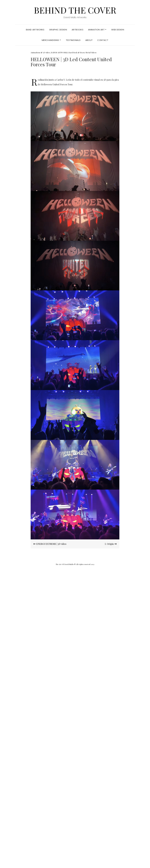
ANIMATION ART (97, 30)
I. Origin (111, 544)
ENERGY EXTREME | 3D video (50, 544)
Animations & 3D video (40, 52)
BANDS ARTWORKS (59, 52)
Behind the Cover (75, 10)
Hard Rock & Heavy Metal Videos (82, 52)
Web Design (118, 30)
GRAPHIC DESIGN (58, 30)
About (89, 40)
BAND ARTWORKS (35, 30)
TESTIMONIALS (73, 40)
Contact (103, 40)
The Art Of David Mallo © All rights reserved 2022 (75, 564)
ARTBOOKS (77, 30)
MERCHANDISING (51, 40)
